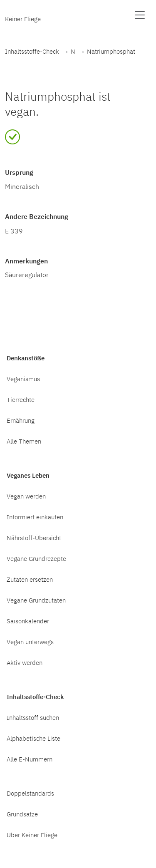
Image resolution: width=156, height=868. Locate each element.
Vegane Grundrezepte (36, 558)
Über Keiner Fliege (32, 835)
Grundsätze (22, 814)
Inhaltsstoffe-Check (32, 51)
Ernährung (21, 420)
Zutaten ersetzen (30, 579)
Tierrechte (21, 399)
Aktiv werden (25, 662)
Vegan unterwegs (30, 642)
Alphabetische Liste (33, 738)
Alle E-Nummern (30, 759)
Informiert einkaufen (35, 517)
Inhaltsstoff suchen (33, 717)
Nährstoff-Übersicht (34, 538)
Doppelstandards (30, 793)
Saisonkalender (28, 621)
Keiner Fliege (23, 19)
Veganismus (23, 379)
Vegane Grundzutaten (36, 600)
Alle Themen (24, 441)
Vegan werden (26, 496)
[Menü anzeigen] (140, 15)
